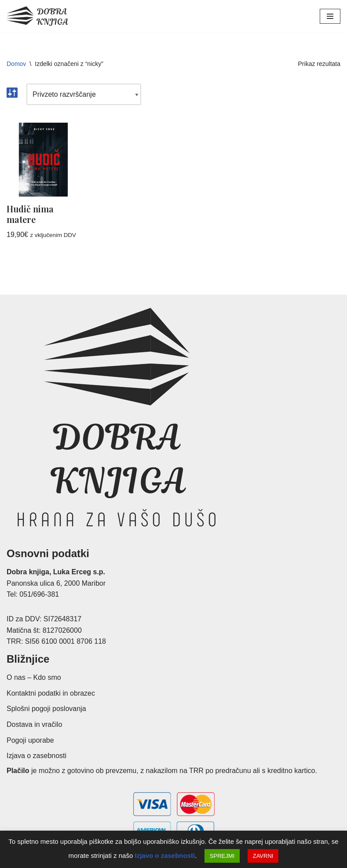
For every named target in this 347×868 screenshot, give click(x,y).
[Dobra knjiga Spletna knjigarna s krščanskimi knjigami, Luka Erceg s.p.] (37, 16)
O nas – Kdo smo (34, 677)
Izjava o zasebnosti (37, 756)
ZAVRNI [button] (263, 856)
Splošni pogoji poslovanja (46, 709)
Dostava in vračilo (34, 724)
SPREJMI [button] (222, 856)
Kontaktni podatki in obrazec (51, 693)
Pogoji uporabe (30, 740)
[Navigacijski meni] (330, 16)
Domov (16, 64)
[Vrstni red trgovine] (84, 95)
